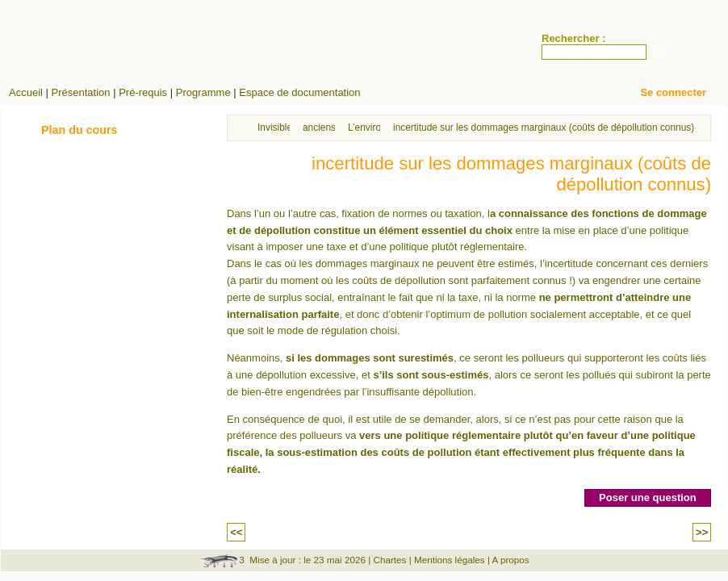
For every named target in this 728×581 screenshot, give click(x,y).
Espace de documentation (299, 92)
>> (702, 532)
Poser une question (648, 497)
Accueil (26, 92)
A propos (511, 560)
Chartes (389, 560)
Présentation (81, 92)
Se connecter (673, 92)
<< (236, 532)
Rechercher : (573, 38)
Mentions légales (450, 560)
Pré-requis (143, 92)
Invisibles (277, 127)
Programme (203, 92)
